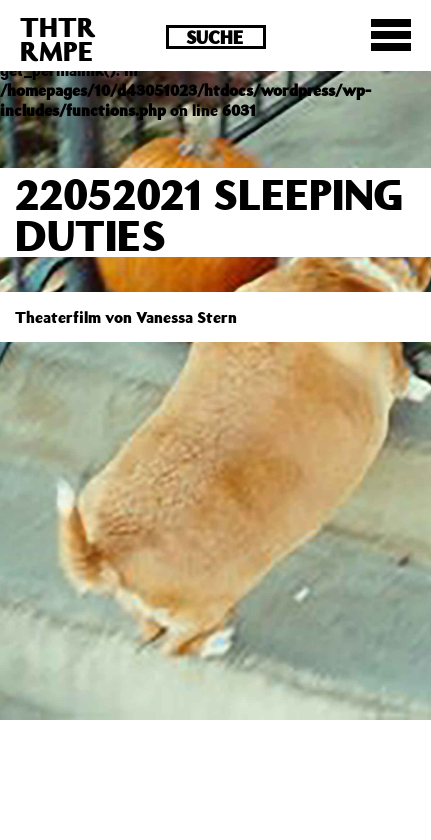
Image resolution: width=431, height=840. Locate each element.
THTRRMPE (58, 38)
